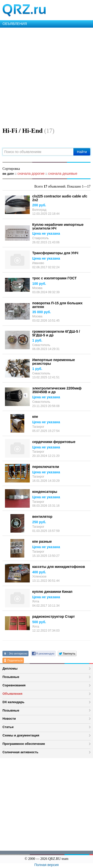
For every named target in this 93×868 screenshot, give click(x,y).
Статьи (8, 727)
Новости (9, 719)
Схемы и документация (21, 735)
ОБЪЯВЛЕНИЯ (15, 24)
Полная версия (47, 865)
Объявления (12, 694)
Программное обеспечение (24, 744)
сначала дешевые (63, 174)
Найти (82, 152)
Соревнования (14, 685)
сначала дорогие (31, 174)
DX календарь (13, 702)
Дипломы (10, 668)
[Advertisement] (46, 76)
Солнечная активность (20, 752)
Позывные (11, 677)
